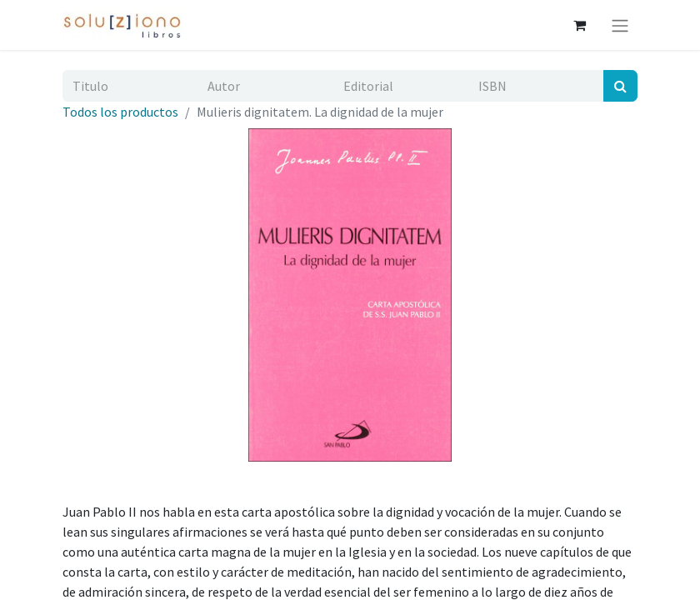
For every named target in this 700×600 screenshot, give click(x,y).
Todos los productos (120, 112)
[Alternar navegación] (620, 25)
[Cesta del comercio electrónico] (579, 25)
